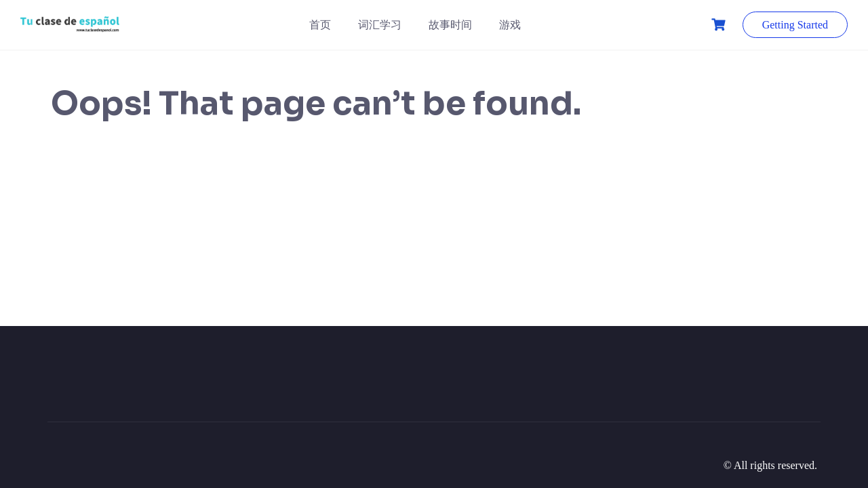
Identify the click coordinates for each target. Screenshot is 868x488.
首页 (320, 25)
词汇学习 (380, 25)
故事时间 (450, 25)
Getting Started (795, 25)
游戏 (510, 25)
